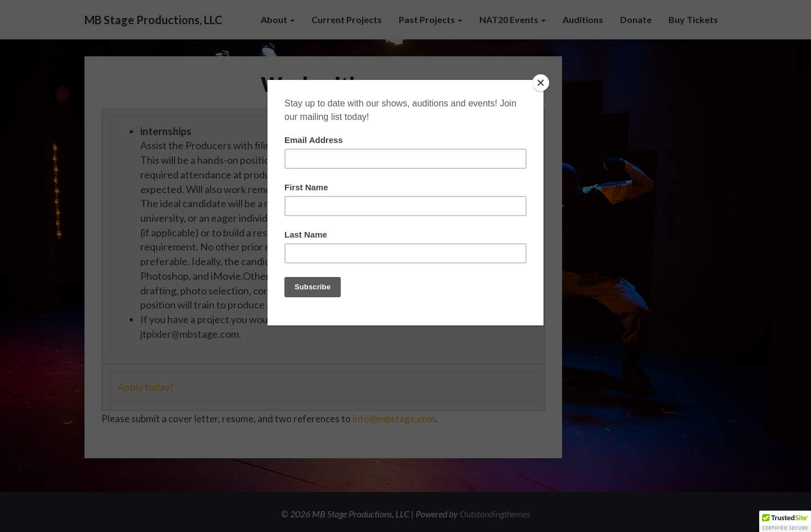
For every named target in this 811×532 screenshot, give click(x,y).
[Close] (541, 83)
